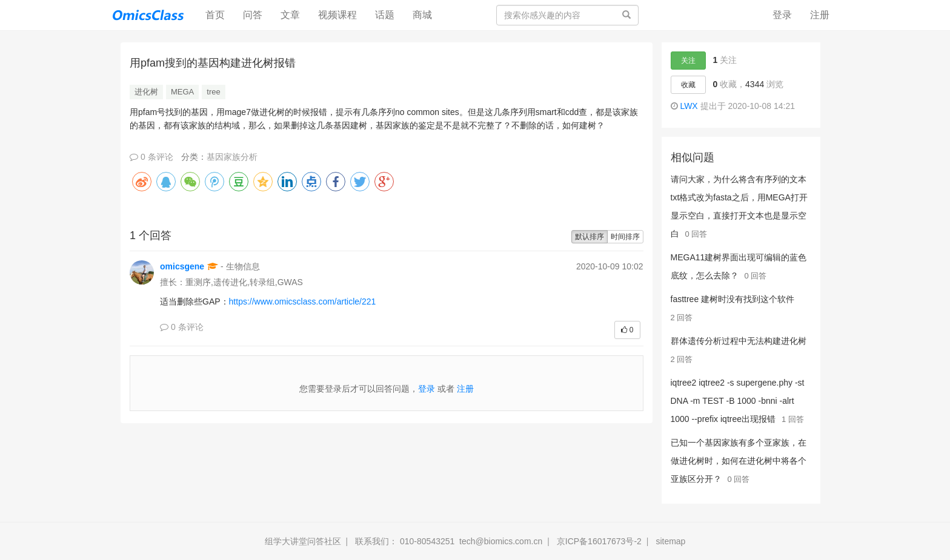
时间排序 (625, 237)
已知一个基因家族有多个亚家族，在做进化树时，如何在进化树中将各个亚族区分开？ (739, 461)
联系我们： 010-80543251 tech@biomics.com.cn (449, 541)
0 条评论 (151, 157)
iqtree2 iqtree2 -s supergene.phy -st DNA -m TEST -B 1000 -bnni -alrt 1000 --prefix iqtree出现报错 (738, 401)
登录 (782, 15)
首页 (220, 14)
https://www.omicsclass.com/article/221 (304, 301)
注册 (820, 15)
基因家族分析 (232, 157)
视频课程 (337, 15)
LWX (689, 106)
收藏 (688, 85)
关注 (688, 61)
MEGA (182, 92)
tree (213, 92)
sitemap (670, 541)
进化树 (146, 92)
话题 (385, 15)
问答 (253, 15)
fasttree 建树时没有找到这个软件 (733, 299)
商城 (422, 15)
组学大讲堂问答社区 (303, 541)
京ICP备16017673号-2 (599, 541)
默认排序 (590, 237)
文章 (290, 15)
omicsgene (182, 266)
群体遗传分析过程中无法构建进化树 (739, 341)
